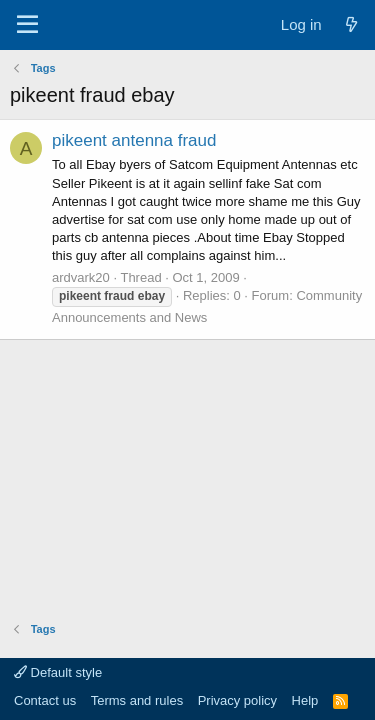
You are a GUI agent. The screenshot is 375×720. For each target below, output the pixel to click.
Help (305, 700)
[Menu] (27, 25)
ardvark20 (81, 277)
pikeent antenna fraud (134, 140)
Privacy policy (237, 700)
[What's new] (351, 24)
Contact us (45, 700)
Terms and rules (137, 700)
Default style (58, 672)
